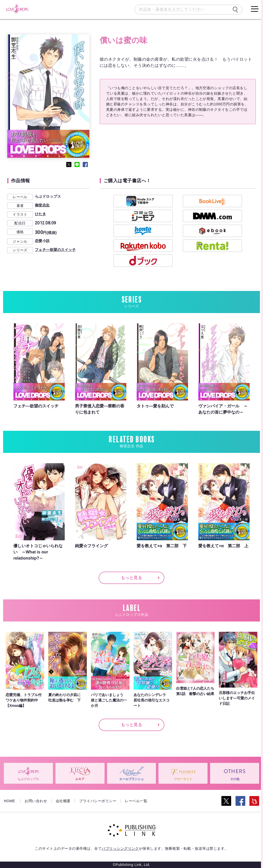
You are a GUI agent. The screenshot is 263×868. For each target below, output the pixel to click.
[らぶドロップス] (17, 9)
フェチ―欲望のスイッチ (55, 250)
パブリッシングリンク (120, 848)
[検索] (235, 10)
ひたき (40, 214)
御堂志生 (42, 205)
